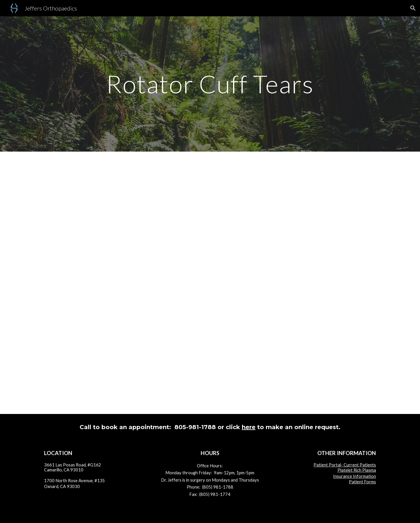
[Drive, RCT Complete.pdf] (210, 283)
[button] (413, 8)
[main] (210, 84)
